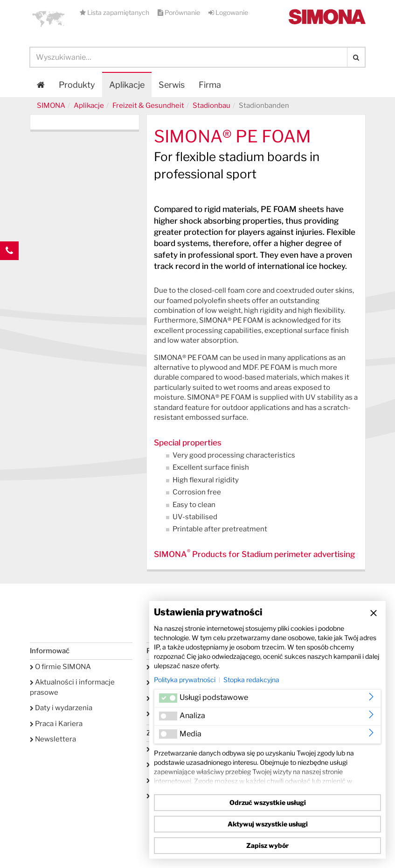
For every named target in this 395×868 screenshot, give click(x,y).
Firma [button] (210, 85)
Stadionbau (211, 106)
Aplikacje (127, 85)
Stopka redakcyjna (251, 680)
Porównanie (180, 12)
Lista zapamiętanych (115, 12)
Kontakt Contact (9, 269)
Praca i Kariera (56, 724)
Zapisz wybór (267, 845)
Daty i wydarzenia (61, 708)
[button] (49, 19)
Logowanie (228, 12)
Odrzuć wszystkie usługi (268, 802)
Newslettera (53, 739)
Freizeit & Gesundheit (148, 106)
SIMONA (51, 106)
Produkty (77, 85)
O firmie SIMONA (60, 667)
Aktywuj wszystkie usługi (268, 824)
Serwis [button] (172, 85)
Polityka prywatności (185, 680)
